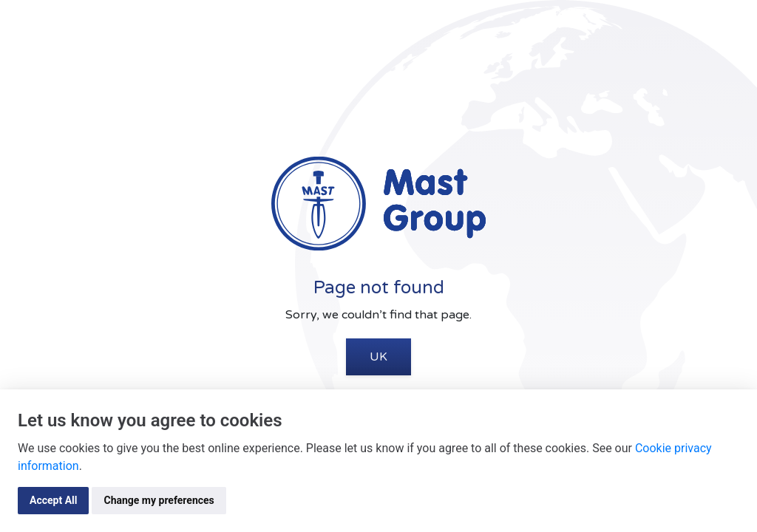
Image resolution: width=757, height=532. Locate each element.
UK (378, 357)
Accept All (53, 500)
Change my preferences (159, 500)
